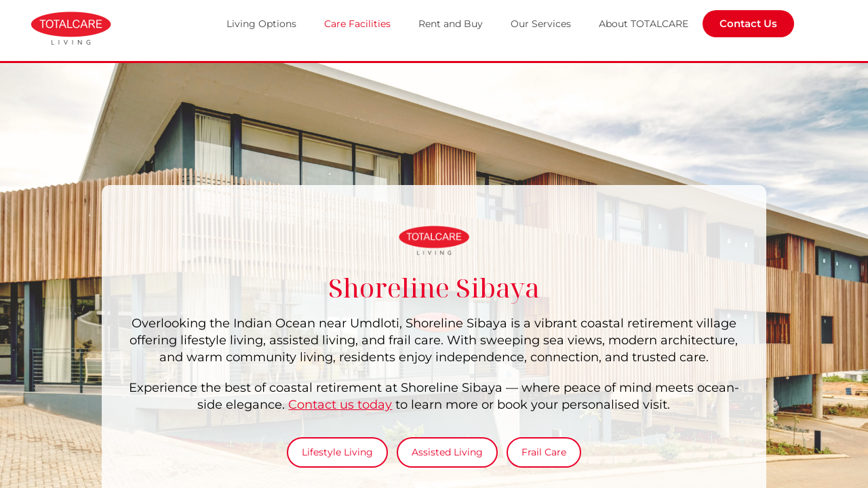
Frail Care (544, 452)
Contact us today (340, 405)
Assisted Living (447, 452)
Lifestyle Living (337, 452)
